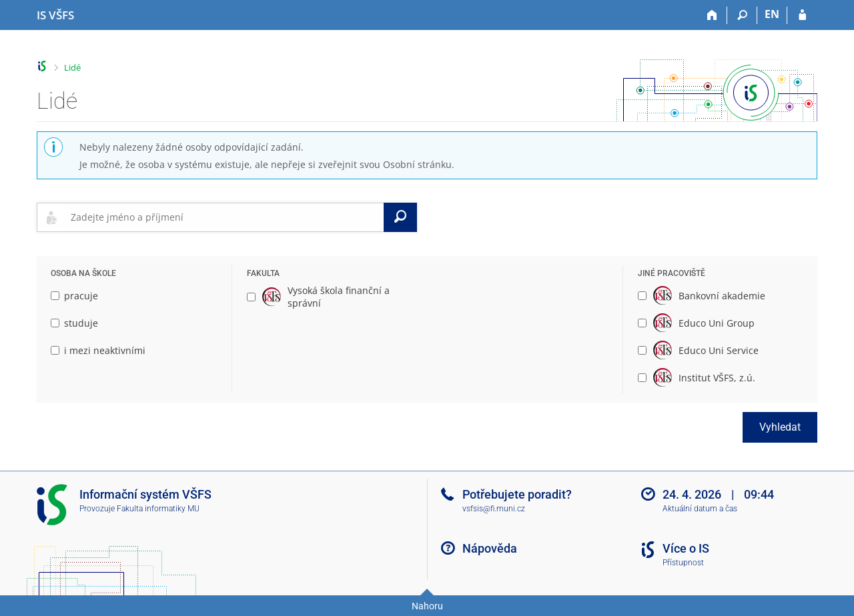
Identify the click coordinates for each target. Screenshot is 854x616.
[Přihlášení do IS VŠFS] (802, 15)
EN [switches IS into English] (772, 14)
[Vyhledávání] (742, 15)
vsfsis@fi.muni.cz (494, 509)
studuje (74, 323)
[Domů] (712, 15)
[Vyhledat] (400, 217)
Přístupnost (683, 563)
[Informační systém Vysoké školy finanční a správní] (55, 15)
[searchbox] (225, 217)
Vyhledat (780, 427)
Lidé (72, 67)
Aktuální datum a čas (700, 509)
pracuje (74, 296)
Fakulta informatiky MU (158, 509)
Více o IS (686, 548)
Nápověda (490, 548)
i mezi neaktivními (98, 350)
